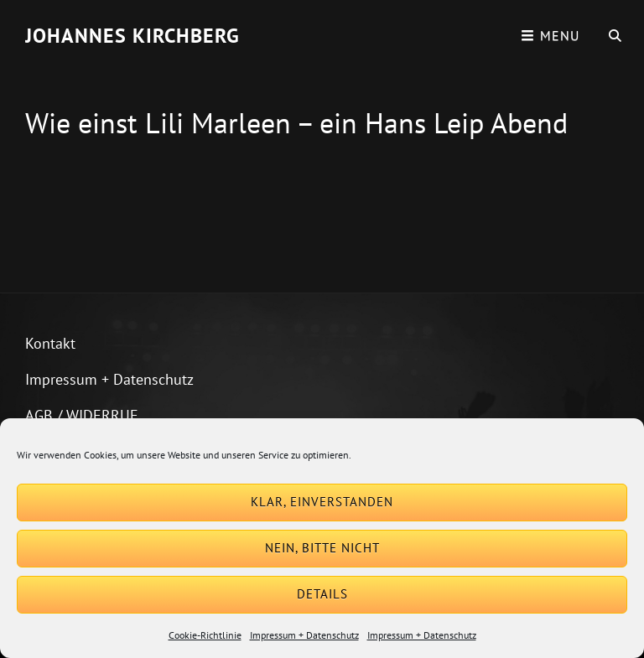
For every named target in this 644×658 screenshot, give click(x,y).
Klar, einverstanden (322, 502)
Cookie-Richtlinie (205, 635)
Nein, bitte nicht (322, 548)
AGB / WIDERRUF (81, 415)
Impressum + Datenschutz (304, 635)
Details (322, 594)
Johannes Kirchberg (132, 36)
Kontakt (50, 343)
